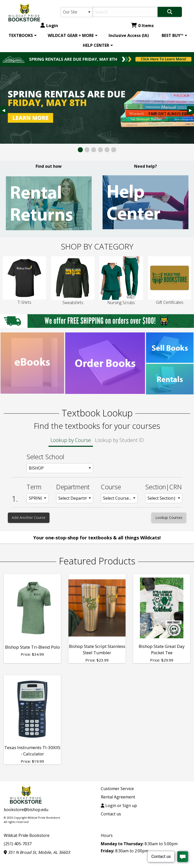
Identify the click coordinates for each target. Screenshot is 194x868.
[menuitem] (22, 35)
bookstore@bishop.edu (26, 810)
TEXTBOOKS (21, 35)
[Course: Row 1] (119, 498)
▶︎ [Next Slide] (191, 111)
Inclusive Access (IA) (129, 35)
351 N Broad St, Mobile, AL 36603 (37, 852)
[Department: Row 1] (75, 498)
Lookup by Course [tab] (71, 440)
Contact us (111, 814)
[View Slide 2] (87, 150)
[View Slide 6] (114, 150)
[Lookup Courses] (169, 518)
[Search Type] (77, 12)
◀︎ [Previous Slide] (5, 111)
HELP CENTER (96, 45)
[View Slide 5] (107, 150)
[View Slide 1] (80, 150)
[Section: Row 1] (164, 498)
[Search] (125, 12)
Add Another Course (29, 517)
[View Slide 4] (100, 150)
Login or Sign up (119, 806)
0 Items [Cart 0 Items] (142, 25)
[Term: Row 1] (38, 498)
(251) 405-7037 (18, 844)
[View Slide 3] (94, 150)
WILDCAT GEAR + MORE (71, 35)
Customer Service (117, 789)
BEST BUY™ (173, 35)
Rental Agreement (118, 797)
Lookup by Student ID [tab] (119, 440)
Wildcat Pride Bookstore (27, 835)
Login (49, 25)
